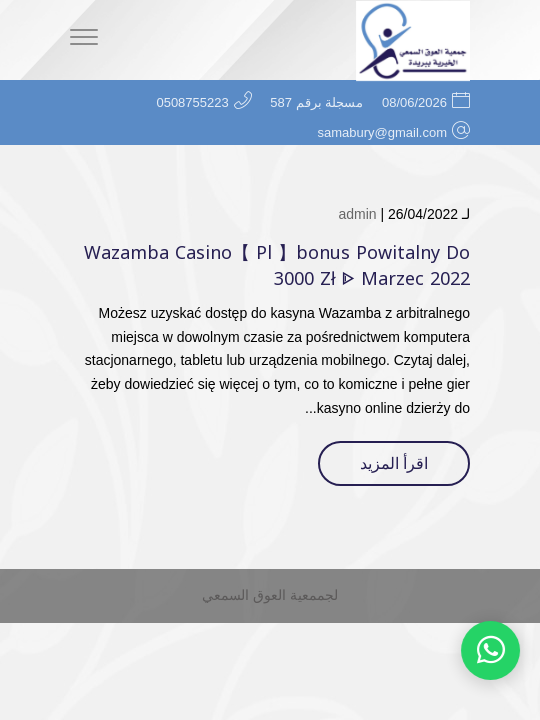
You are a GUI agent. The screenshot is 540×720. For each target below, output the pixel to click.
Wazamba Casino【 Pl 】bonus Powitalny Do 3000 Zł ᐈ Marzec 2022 (277, 265)
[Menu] (84, 40)
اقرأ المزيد (394, 463)
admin (357, 214)
